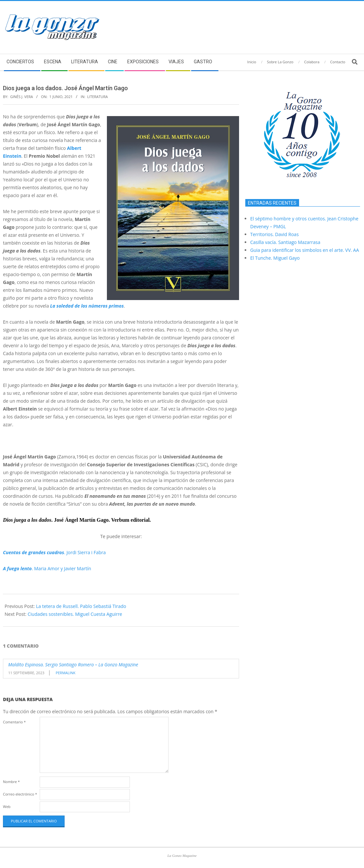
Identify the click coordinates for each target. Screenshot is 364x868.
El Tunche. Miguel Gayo (275, 258)
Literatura (98, 97)
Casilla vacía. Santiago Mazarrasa (285, 242)
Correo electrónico (20, 794)
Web (7, 807)
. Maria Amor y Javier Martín (47, 568)
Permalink (66, 673)
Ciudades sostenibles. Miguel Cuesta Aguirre (75, 614)
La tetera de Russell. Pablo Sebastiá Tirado (81, 606)
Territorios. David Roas (274, 234)
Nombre (11, 782)
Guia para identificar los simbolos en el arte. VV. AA (305, 250)
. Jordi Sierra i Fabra (54, 552)
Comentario (14, 722)
